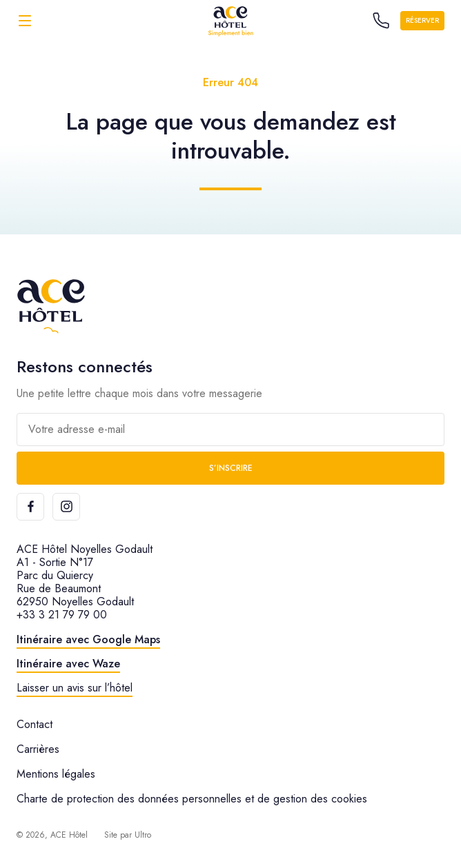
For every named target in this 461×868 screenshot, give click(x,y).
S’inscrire (231, 468)
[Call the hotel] (381, 21)
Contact (35, 724)
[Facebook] (30, 507)
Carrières (38, 749)
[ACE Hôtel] (230, 20)
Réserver (422, 20)
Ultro (143, 835)
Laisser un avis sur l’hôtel (75, 688)
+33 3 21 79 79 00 (62, 615)
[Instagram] (66, 507)
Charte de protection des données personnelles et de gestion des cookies (192, 799)
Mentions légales (56, 774)
